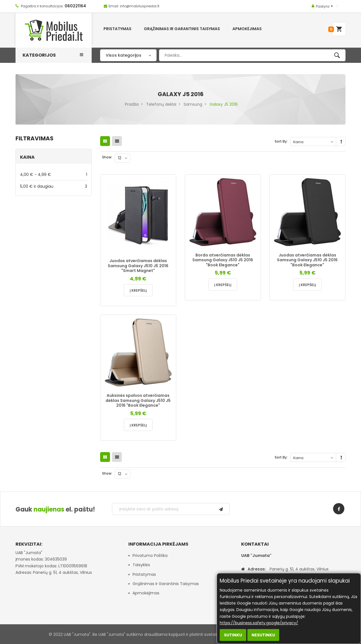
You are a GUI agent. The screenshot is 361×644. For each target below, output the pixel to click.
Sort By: (281, 141)
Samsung (193, 104)
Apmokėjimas (146, 593)
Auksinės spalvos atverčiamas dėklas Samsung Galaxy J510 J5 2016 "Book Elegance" (138, 400)
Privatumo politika (150, 556)
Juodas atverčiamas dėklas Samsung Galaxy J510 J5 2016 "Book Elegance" (307, 260)
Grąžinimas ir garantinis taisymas (166, 584)
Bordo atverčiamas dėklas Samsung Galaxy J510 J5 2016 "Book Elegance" (223, 260)
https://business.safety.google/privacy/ (259, 623)
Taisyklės (141, 565)
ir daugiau (54, 186)
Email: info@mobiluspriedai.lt (134, 6)
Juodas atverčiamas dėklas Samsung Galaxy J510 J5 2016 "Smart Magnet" (138, 266)
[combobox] (252, 55)
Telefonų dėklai (161, 104)
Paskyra (323, 6)
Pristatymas (144, 574)
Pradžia (132, 104)
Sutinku (233, 635)
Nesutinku (263, 635)
